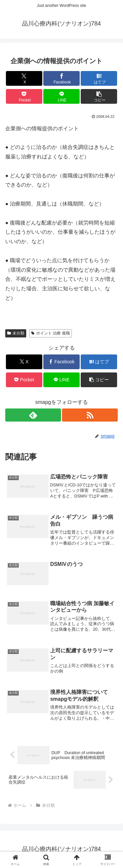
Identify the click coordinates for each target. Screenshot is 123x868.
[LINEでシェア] (61, 96)
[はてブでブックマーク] (99, 78)
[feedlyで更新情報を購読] (33, 415)
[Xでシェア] (24, 78)
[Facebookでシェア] (61, 78)
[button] (99, 96)
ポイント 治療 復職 (50, 333)
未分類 (16, 333)
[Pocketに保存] (24, 96)
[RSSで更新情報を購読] (90, 415)
